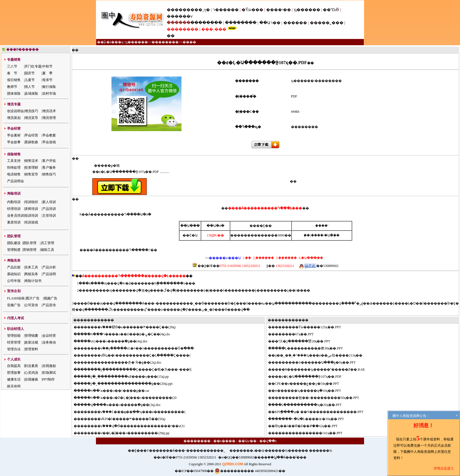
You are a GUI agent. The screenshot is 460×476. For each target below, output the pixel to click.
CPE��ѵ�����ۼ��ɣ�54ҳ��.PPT (307, 384)
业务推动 (49, 342)
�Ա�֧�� (332, 235)
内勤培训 (14, 202)
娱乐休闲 (14, 386)
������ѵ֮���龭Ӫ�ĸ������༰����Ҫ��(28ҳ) (128, 327)
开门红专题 (33, 66)
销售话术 (31, 161)
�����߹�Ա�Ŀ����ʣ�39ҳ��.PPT (309, 419)
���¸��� (214, 29)
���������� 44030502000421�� (250, 471)
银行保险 (49, 87)
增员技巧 (31, 111)
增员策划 (14, 118)
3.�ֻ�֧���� (286, 258)
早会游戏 (49, 142)
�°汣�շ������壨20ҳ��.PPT (303, 341)
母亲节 (47, 80)
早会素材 (14, 135)
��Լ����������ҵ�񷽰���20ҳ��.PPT (308, 405)
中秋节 (47, 66)
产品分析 (49, 267)
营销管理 (30, 250)
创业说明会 (16, 111)
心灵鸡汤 (31, 373)
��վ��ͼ (268, 441)
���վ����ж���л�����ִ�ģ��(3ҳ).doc (121, 405)
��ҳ (119, 42)
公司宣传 (31, 305)
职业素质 (31, 366)
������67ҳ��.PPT (294, 334)
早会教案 (49, 135)
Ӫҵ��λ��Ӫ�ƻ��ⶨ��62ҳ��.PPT (306, 426)
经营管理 (14, 342)
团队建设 (14, 243)
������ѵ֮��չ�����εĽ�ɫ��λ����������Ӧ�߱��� (137, 348)
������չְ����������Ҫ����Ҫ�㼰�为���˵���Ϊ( (136, 370)
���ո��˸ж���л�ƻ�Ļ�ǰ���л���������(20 (129, 398)
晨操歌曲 (31, 142)
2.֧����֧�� (263, 258)
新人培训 (49, 202)
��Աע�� (247, 441)
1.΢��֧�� (247, 258)
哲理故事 (14, 373)
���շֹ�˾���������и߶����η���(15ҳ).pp (125, 377)
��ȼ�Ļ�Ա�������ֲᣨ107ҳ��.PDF (308, 377)
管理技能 (14, 336)
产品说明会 (16, 181)
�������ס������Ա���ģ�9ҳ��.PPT (315, 362)
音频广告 (14, 305)
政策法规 (31, 342)
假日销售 (14, 80)
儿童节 (30, 80)
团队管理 (30, 243)
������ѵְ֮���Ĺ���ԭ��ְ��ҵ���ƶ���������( (133, 412)
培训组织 (31, 202)
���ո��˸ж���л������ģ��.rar (115, 391)
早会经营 (31, 135)
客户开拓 (49, 161)
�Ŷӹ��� (252, 10)
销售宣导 (31, 174)
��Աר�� (270, 23)
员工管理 (47, 243)
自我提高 (14, 366)
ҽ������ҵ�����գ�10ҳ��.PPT (308, 391)
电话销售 (14, 174)
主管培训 (49, 216)
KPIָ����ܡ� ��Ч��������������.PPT (319, 412)
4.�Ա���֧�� (310, 258)
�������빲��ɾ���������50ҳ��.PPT (317, 398)
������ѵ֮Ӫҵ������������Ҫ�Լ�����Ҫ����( (135, 355)
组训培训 (31, 216)
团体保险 (14, 94)
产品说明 (49, 274)
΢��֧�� (307, 235)
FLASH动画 (16, 298)
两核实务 (31, 274)
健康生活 (14, 379)
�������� (206, 23)
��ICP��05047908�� (194, 471)
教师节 (12, 87)
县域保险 (31, 94)
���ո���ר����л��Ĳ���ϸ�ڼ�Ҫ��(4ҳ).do (125, 334)
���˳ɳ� (200, 10)
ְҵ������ (307, 10)
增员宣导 (31, 118)
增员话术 (49, 111)
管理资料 (31, 349)
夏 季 (47, 73)
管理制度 (14, 250)
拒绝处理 (14, 168)
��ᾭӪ (331, 10)
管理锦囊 (31, 336)
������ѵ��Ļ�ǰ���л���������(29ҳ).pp (125, 433)
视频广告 (51, 298)
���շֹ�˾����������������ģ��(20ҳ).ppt (126, 384)
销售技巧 (49, 174)
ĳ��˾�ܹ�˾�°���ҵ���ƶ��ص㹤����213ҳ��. (319, 355)
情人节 (30, 87)
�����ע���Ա (225, 258)
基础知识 (14, 274)
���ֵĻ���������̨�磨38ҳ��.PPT (309, 348)
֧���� (317, 235)
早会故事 (14, 142)
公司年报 (14, 281)
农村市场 (49, 94)
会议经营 (49, 336)
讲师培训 (31, 209)
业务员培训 (16, 216)
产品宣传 (49, 305)
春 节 (12, 73)
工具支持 (14, 161)
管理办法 (14, 349)
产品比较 (14, 267)
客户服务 (49, 168)
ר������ (226, 10)
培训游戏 (31, 222)
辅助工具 (47, 250)
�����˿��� (327, 23)
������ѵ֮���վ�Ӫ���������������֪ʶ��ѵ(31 (133, 426)
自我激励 (49, 366)
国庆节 (30, 73)
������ (295, 23)
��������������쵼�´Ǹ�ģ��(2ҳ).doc (121, 362)
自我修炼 (31, 379)
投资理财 (31, 168)
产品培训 (49, 209)
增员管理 (49, 118)
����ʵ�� (279, 10)
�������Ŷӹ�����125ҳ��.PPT (308, 327)
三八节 (12, 66)
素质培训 (14, 222)
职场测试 (49, 373)
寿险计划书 (33, 281)
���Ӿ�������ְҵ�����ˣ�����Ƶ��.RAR (320, 370)
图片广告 (33, 298)
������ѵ (180, 16)
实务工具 (31, 267)
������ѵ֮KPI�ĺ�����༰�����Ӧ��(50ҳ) (123, 419)
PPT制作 (49, 379)
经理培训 (14, 209)
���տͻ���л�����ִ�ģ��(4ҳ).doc (114, 341)
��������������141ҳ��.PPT (309, 433)
